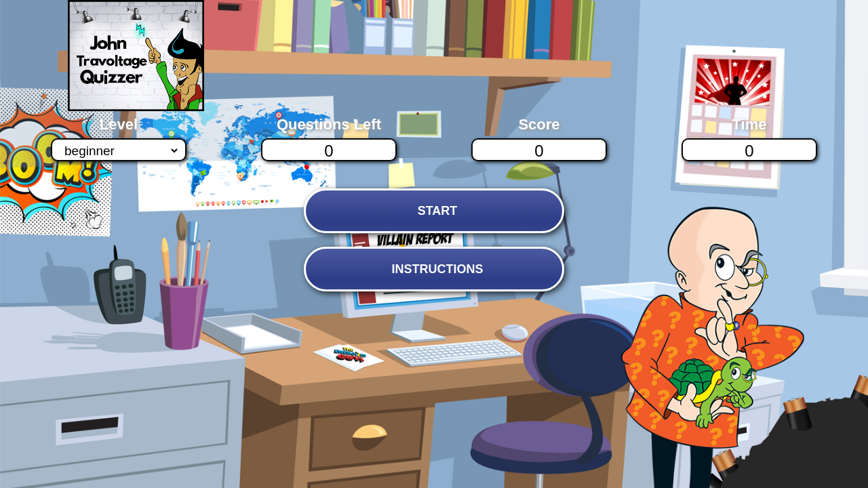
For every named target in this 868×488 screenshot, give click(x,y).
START (438, 211)
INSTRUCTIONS (437, 269)
